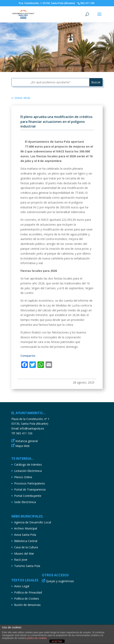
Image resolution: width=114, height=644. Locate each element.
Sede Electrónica (25, 502)
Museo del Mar (24, 553)
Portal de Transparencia (30, 489)
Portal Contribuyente (28, 496)
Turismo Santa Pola (27, 566)
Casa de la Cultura (26, 547)
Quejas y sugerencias (60, 581)
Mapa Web (22, 446)
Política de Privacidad (28, 592)
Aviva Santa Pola (25, 535)
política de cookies (37, 638)
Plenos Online (23, 477)
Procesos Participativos (30, 483)
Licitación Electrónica (28, 471)
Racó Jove (21, 560)
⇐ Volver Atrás (21, 98)
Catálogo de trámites (28, 465)
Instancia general (27, 441)
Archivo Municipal (26, 528)
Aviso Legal (22, 586)
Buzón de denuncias (27, 605)
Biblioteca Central (26, 541)
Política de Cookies (27, 598)
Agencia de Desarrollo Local (33, 522)
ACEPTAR (57, 641)
